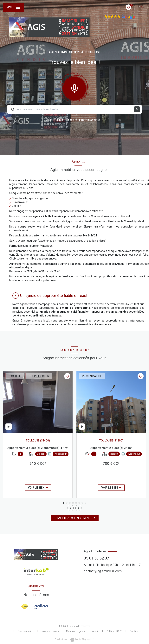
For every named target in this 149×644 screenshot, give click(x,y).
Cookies (134, 631)
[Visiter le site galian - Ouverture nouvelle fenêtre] (41, 606)
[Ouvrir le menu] (13, 7)
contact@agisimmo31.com (103, 571)
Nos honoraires (26, 631)
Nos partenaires (50, 631)
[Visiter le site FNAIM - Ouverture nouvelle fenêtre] (25, 606)
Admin (96, 631)
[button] (78, 508)
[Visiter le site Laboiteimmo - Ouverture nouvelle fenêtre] (81, 640)
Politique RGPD (114, 631)
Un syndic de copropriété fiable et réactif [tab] (55, 296)
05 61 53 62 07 (96, 558)
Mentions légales (75, 631)
